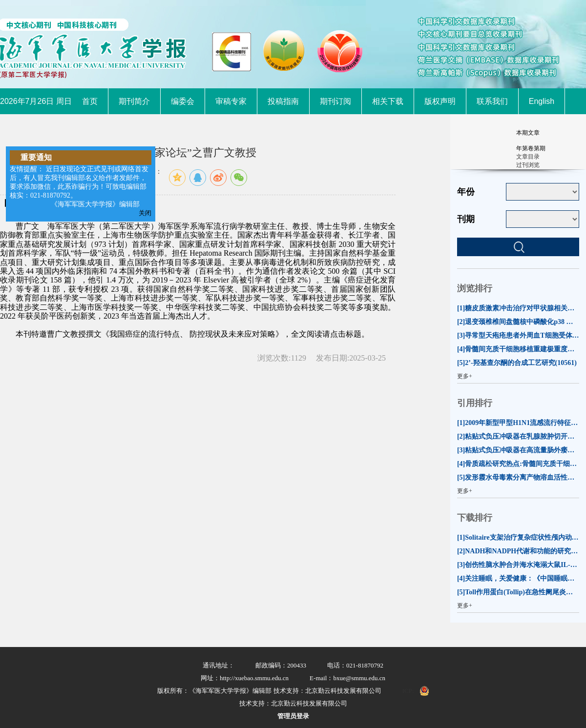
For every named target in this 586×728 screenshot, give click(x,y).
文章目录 (528, 157)
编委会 (183, 101)
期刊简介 (134, 101)
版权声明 (440, 101)
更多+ (465, 376)
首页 (90, 101)
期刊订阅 (335, 101)
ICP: (408, 691)
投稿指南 (283, 101)
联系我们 (492, 101)
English (542, 101)
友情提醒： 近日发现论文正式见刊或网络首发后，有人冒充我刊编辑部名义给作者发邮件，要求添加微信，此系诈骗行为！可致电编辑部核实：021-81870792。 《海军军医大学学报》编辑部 (79, 187)
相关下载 (388, 101)
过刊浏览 (528, 165)
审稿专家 (231, 101)
